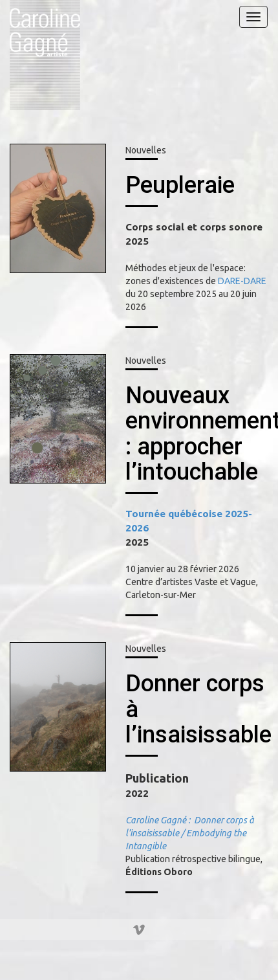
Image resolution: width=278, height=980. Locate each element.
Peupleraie (180, 185)
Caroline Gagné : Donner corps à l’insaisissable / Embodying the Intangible (190, 833)
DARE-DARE (242, 281)
